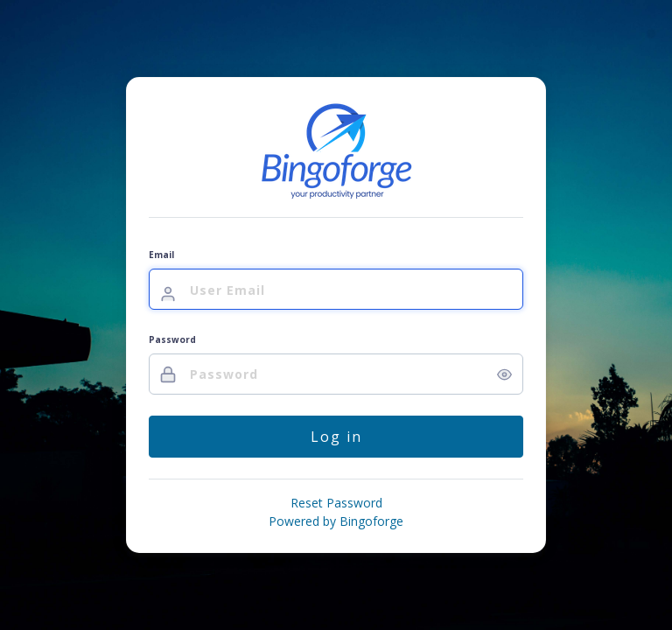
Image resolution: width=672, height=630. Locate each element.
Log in (336, 437)
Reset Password (336, 503)
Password (172, 339)
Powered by (336, 521)
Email (161, 255)
